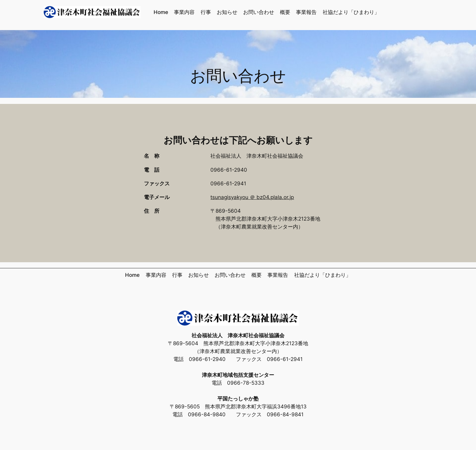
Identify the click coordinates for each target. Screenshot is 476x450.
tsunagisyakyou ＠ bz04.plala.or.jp (252, 197)
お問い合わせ (238, 77)
